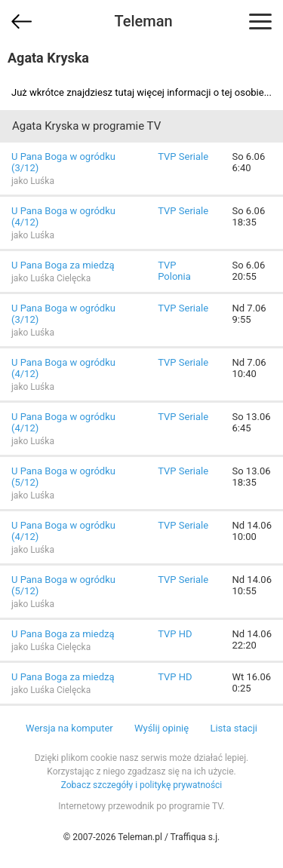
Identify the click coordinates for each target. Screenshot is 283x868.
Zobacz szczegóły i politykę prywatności (142, 785)
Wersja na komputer (69, 728)
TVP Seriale (183, 156)
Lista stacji (234, 728)
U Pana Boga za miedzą (63, 265)
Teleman (143, 21)
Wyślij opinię (161, 728)
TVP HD (175, 634)
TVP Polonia (174, 271)
